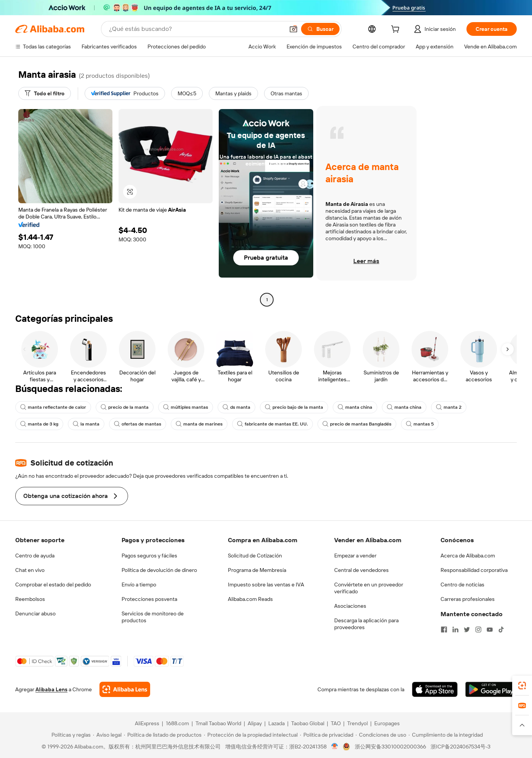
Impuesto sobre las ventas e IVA (266, 585)
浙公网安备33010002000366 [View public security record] (390, 747)
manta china (355, 407)
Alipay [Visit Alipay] (255, 723)
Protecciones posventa (149, 599)
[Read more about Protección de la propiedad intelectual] (251, 735)
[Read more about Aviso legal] (107, 735)
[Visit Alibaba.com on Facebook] (444, 630)
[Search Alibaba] (196, 29)
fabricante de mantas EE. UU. (272, 424)
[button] (293, 29)
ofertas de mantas (138, 424)
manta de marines (199, 424)
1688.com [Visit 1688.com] (177, 723)
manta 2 (449, 407)
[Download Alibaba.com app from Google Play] (491, 689)
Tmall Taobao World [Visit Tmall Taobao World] (218, 723)
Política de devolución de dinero (159, 570)
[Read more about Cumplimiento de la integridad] (446, 735)
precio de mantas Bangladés (357, 424)
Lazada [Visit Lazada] (276, 723)
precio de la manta (125, 407)
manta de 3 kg (39, 424)
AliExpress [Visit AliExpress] (147, 723)
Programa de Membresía (257, 570)
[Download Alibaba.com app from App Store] (435, 689)
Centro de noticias (462, 585)
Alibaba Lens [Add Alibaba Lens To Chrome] (51, 689)
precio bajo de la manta (294, 407)
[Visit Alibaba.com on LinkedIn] (455, 630)
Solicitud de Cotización (255, 556)
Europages (387, 723)
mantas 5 (420, 424)
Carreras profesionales (468, 599)
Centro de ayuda (35, 556)
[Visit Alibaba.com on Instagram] (478, 630)
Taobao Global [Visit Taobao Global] (308, 723)
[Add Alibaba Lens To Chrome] (125, 689)
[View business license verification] (335, 747)
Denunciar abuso (35, 613)
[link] (522, 686)
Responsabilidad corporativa (474, 570)
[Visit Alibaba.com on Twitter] (467, 630)
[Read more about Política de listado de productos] (163, 735)
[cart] (397, 30)
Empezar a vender (355, 556)
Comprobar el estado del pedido (53, 585)
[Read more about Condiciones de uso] (381, 735)
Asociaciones (350, 606)
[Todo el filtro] (45, 93)
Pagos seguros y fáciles (149, 556)
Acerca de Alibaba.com (468, 556)
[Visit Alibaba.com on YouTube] (490, 630)
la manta (86, 424)
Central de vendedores (361, 570)
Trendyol (357, 723)
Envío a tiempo (139, 585)
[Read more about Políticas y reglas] (70, 735)
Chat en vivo (30, 570)
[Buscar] (320, 29)
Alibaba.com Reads (250, 599)
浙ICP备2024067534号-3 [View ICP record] (461, 747)
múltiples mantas (186, 407)
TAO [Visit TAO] (336, 723)
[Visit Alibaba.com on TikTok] (501, 630)
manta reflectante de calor (53, 407)
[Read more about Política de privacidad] (327, 735)
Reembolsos (30, 599)
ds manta (236, 407)
